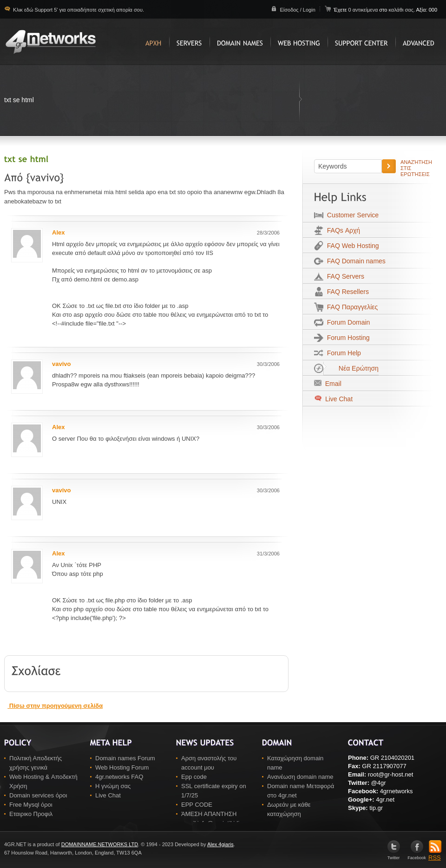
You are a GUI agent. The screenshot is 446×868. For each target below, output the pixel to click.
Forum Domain (347, 322)
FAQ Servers (344, 276)
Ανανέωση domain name (300, 777)
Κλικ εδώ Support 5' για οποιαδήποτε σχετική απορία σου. (78, 10)
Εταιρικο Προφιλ (31, 814)
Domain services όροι (38, 795)
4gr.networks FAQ (119, 777)
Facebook (417, 856)
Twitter (394, 856)
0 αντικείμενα (364, 10)
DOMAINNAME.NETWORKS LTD (100, 844)
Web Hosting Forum (122, 767)
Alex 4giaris (220, 844)
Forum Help (342, 353)
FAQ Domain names (354, 261)
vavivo (61, 364)
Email (331, 384)
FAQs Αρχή (342, 230)
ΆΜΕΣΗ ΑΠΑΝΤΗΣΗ (209, 814)
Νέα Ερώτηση (351, 368)
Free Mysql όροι (31, 805)
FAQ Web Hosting (351, 246)
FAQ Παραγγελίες (351, 307)
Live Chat (338, 399)
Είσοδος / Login (297, 10)
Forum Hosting (347, 338)
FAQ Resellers (346, 292)
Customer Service (351, 215)
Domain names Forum (125, 758)
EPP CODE (197, 805)
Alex (58, 232)
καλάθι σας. (402, 10)
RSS (435, 855)
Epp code (194, 777)
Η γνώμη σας (113, 786)
